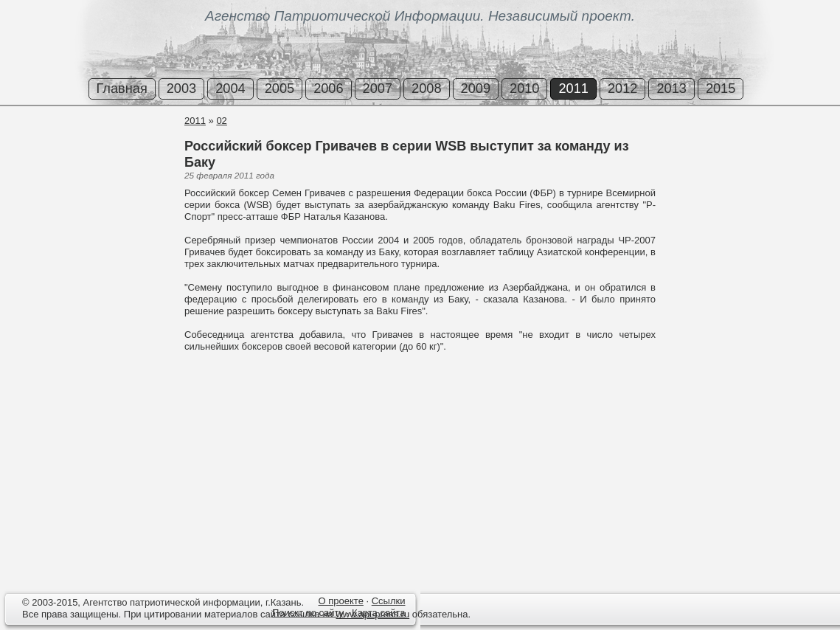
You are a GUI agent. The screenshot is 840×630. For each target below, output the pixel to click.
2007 (378, 89)
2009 (476, 89)
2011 (573, 89)
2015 (721, 89)
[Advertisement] (88, 169)
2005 (280, 89)
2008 (426, 89)
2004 (230, 89)
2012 (622, 89)
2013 (671, 89)
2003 (181, 89)
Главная (122, 89)
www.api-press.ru (372, 614)
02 (221, 121)
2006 (328, 89)
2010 (524, 89)
